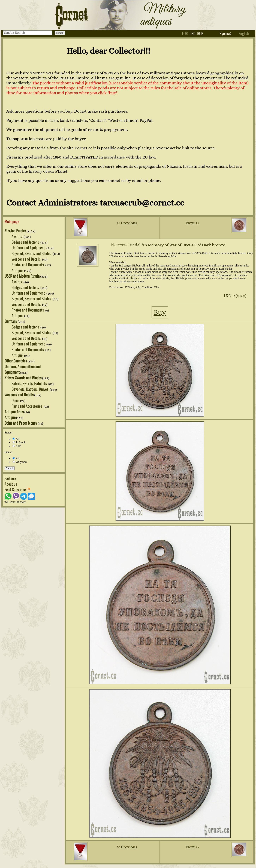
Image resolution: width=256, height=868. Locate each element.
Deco (16, 400)
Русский (226, 33)
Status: (8, 432)
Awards (17, 236)
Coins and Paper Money (21, 423)
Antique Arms (14, 412)
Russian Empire (15, 231)
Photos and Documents (28, 265)
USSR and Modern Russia (22, 276)
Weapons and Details (27, 259)
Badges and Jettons (26, 242)
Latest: (8, 452)
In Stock (19, 442)
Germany (11, 321)
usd (192, 33)
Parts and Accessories (27, 406)
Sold (17, 446)
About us (11, 484)
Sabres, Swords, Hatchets (30, 383)
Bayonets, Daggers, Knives (30, 389)
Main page (12, 221)
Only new (20, 462)
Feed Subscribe (17, 489)
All (16, 439)
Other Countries (16, 361)
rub (200, 33)
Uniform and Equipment (29, 248)
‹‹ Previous (127, 223)
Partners (10, 478)
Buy (160, 312)
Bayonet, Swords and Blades (32, 253)
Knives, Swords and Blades (23, 378)
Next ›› (193, 223)
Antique (18, 270)
